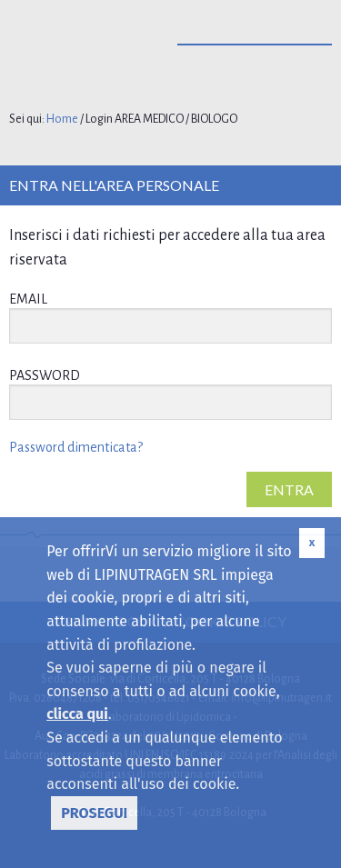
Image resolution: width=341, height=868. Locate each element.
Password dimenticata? (76, 447)
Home (62, 119)
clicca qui (77, 714)
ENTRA (289, 489)
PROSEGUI (94, 813)
